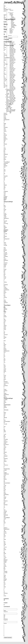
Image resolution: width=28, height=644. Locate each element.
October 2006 (12, 100)
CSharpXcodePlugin (8, 202)
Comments (12, 110)
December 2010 (12, 69)
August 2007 (12, 90)
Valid (12, 111)
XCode (5, 198)
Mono (5, 199)
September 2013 (13, 60)
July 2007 (11, 91)
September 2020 (13, 49)
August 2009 (12, 77)
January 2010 (12, 74)
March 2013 (12, 61)
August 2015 (12, 55)
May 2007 (11, 92)
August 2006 (12, 102)
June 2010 (11, 73)
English (8, 45)
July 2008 (11, 84)
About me (11, 10)
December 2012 (12, 62)
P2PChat (13, 22)
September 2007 (13, 89)
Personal (11, 32)
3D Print (11, 14)
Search (10, 35)
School (11, 33)
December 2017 (12, 53)
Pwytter (12, 23)
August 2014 (12, 57)
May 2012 (11, 66)
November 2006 (13, 99)
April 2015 (12, 56)
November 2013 (13, 59)
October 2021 (12, 48)
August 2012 (12, 63)
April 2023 (12, 46)
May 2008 (11, 86)
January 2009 (12, 79)
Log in (11, 108)
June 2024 (11, 43)
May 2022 (11, 47)
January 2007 (12, 96)
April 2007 (12, 93)
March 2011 (12, 68)
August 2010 (12, 71)
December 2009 (12, 75)
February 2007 (12, 95)
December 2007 (12, 88)
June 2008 (11, 85)
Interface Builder (6, 230)
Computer (5, 45)
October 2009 (12, 76)
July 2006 (11, 103)
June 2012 (11, 64)
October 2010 (12, 70)
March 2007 (12, 94)
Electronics (12, 30)
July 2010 (11, 72)
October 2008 (12, 82)
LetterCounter (7, 405)
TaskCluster (13, 24)
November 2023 (13, 44)
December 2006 (12, 98)
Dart (12, 16)
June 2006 (11, 104)
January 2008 (12, 87)
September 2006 (13, 101)
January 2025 (12, 42)
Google (12, 17)
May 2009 (11, 78)
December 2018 (12, 52)
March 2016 (12, 54)
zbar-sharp (13, 28)
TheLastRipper (12, 45)
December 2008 (12, 80)
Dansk (11, 29)
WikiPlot (13, 27)
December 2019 (12, 51)
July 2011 (11, 67)
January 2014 (12, 58)
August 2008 (12, 83)
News (12, 21)
